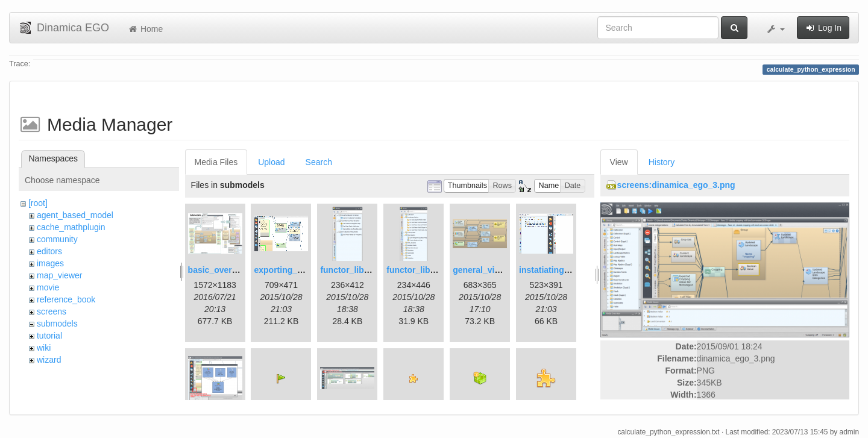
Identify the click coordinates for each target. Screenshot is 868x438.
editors (49, 251)
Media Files (216, 162)
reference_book (66, 299)
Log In (823, 28)
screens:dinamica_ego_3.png (676, 185)
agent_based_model (75, 215)
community (57, 239)
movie (48, 287)
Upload (271, 162)
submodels (57, 324)
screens (52, 311)
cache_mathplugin (71, 227)
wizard (49, 360)
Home (145, 29)
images (50, 263)
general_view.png (488, 270)
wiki (44, 348)
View (619, 162)
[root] (38, 203)
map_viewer (59, 275)
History (662, 162)
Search (319, 162)
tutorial (49, 336)
